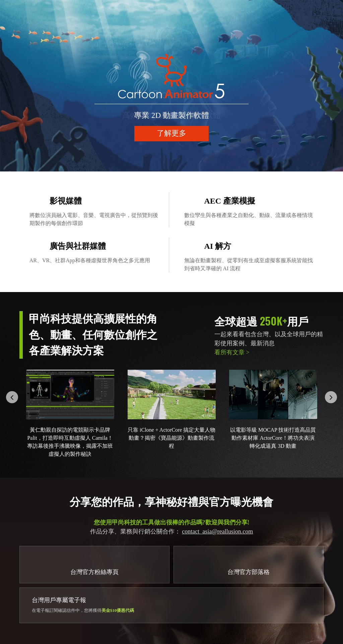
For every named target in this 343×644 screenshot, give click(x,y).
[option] (171, 86)
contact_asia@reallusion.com (217, 531)
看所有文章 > (232, 352)
